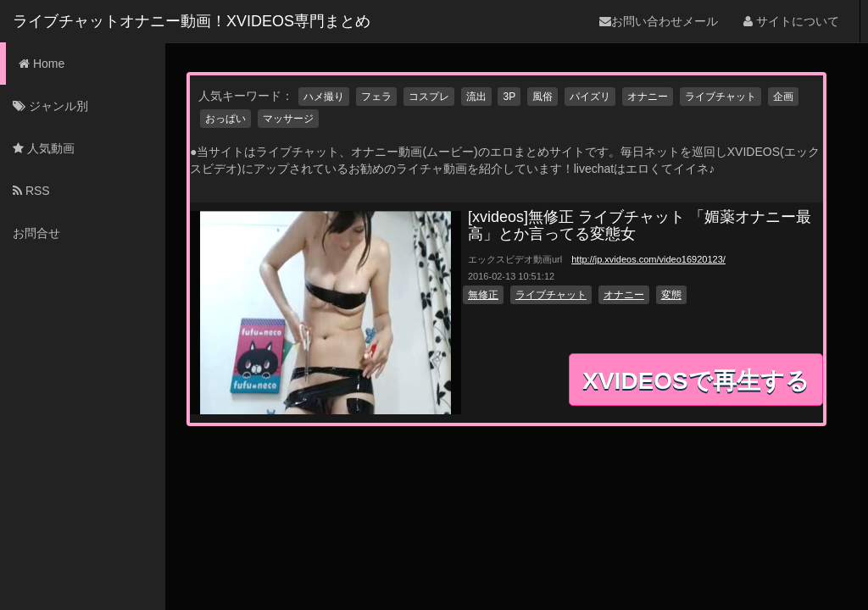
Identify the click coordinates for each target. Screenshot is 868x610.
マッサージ (288, 119)
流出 (476, 97)
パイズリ (590, 97)
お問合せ (36, 233)
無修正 (483, 295)
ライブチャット (721, 97)
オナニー (648, 97)
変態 (671, 295)
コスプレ (429, 97)
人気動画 (44, 148)
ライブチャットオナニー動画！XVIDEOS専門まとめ (192, 21)
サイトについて (791, 21)
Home (42, 64)
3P (509, 97)
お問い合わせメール (659, 21)
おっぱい (225, 119)
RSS (31, 191)
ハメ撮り (324, 97)
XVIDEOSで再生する (696, 381)
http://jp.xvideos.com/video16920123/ (648, 259)
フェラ (376, 97)
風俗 (542, 97)
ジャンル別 (50, 106)
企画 (783, 97)
